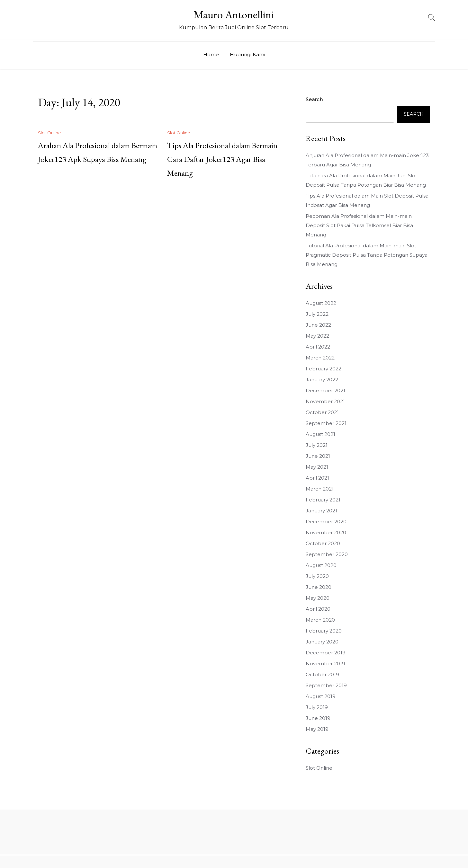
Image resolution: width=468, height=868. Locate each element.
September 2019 (326, 685)
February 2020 (324, 631)
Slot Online (50, 133)
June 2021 (318, 456)
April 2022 (318, 347)
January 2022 (322, 380)
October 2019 (322, 674)
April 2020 (318, 609)
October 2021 (322, 412)
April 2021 (317, 478)
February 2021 (323, 500)
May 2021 (317, 467)
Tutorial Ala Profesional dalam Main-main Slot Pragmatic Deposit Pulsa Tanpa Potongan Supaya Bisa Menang (367, 255)
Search (314, 99)
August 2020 (321, 565)
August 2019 (321, 696)
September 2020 (327, 554)
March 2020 (320, 620)
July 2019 (317, 707)
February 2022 (324, 369)
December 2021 (325, 390)
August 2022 (321, 303)
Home (211, 54)
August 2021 (320, 434)
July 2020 (317, 576)
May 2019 (317, 729)
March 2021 (320, 489)
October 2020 (323, 543)
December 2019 (326, 653)
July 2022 (317, 314)
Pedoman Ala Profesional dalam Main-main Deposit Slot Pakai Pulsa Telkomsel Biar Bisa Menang (359, 225)
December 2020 (326, 522)
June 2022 (318, 325)
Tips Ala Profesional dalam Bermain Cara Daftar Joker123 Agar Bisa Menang (222, 159)
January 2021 (321, 511)
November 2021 (325, 401)
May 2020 (318, 598)
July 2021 (317, 445)
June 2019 (318, 718)
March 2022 (320, 358)
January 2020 (322, 642)
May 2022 (317, 336)
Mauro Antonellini (234, 14)
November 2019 (325, 664)
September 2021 (326, 423)
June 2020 (319, 587)
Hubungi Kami (248, 54)
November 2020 (326, 532)
